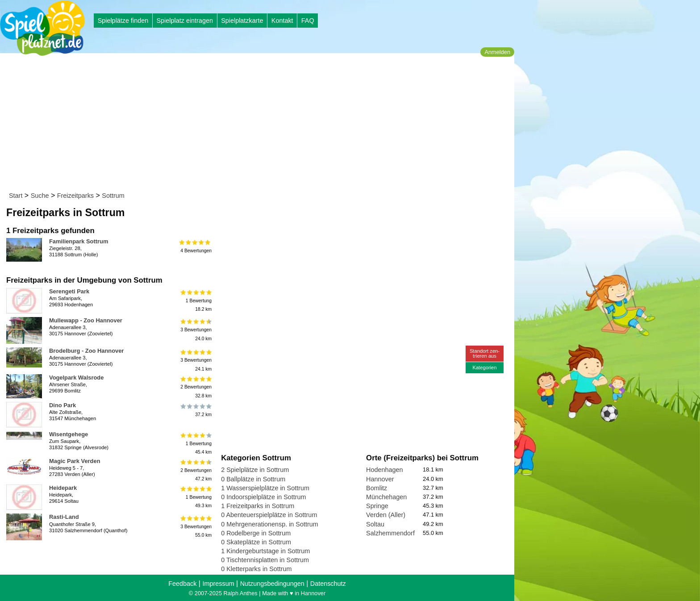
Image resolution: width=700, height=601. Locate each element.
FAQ (308, 21)
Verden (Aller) (386, 515)
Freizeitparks (75, 196)
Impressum (218, 584)
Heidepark (63, 488)
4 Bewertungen (195, 246)
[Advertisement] (260, 124)
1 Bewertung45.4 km (195, 444)
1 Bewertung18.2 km (195, 301)
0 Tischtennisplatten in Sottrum (265, 560)
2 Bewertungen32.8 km (195, 387)
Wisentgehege (69, 434)
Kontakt (282, 21)
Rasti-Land (64, 517)
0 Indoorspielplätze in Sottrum (263, 497)
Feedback (182, 584)
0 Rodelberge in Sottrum (256, 533)
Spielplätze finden (123, 21)
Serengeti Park (69, 291)
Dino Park (62, 405)
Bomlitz (377, 488)
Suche (40, 196)
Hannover (380, 479)
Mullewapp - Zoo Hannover (86, 320)
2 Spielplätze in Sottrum (255, 470)
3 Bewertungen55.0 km (195, 526)
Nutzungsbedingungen (272, 584)
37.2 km (195, 410)
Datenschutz (328, 584)
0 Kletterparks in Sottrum (256, 569)
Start (16, 196)
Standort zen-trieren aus (485, 353)
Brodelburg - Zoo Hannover (86, 351)
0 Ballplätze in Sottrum (253, 479)
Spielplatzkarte (242, 21)
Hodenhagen (384, 470)
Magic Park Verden (75, 461)
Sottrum (113, 196)
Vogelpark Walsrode (76, 378)
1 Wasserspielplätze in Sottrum (265, 488)
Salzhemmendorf (390, 533)
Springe (377, 506)
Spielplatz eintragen (184, 21)
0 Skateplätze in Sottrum (256, 542)
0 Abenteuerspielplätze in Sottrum (269, 515)
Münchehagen (386, 497)
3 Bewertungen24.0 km (195, 330)
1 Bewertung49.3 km (195, 497)
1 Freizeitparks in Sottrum (258, 506)
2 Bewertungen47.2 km (195, 470)
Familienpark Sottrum (79, 241)
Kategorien (484, 367)
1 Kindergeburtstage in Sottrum (265, 551)
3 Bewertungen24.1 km (195, 360)
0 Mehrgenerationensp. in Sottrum (270, 524)
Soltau (375, 524)
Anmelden (497, 52)
